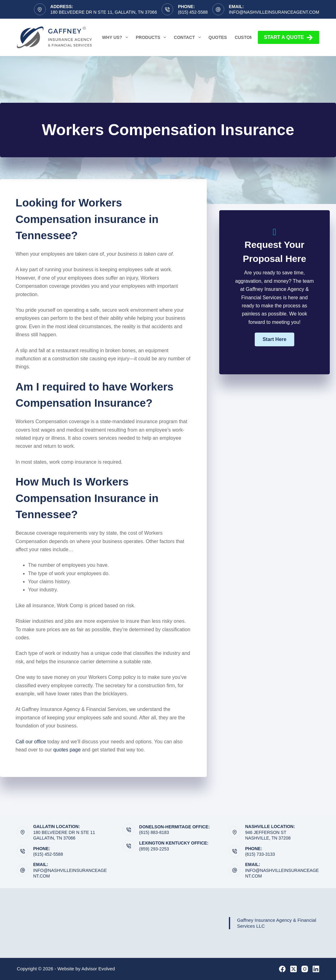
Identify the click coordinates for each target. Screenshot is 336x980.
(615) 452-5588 (193, 12)
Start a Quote (289, 38)
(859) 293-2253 (154, 849)
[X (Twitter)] (293, 969)
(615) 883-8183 (154, 832)
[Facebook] (282, 969)
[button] (274, 339)
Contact (188, 37)
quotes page (67, 750)
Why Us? (116, 37)
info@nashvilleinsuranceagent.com (274, 12)
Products (152, 37)
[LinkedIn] (316, 969)
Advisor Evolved (98, 969)
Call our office (31, 742)
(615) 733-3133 (260, 854)
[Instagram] (305, 969)
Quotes (218, 37)
